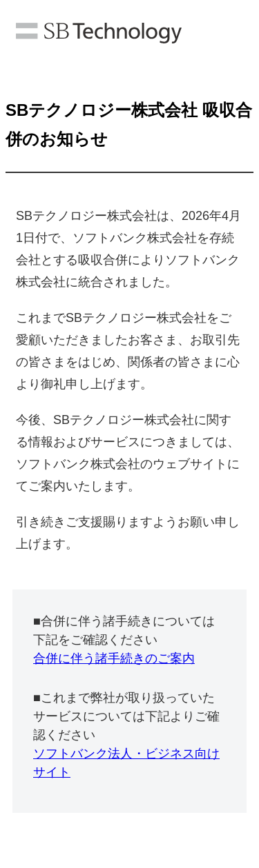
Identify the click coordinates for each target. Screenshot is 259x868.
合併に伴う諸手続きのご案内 (114, 658)
